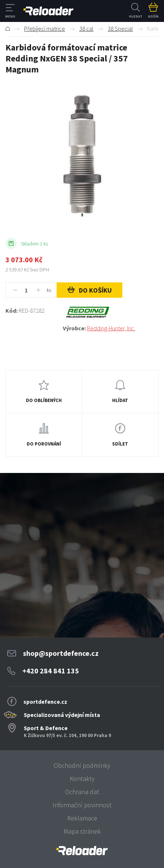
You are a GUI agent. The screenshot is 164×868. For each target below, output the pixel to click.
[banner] (82, 851)
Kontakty (82, 779)
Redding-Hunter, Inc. (111, 328)
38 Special (120, 29)
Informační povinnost (82, 805)
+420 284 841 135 (51, 671)
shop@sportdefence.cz (61, 653)
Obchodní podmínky (82, 765)
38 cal (86, 29)
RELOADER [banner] (48, 11)
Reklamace (82, 818)
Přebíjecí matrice (45, 29)
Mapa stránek (82, 831)
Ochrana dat (82, 792)
